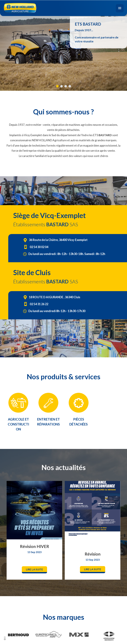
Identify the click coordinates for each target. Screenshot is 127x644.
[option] (35, 530)
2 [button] (5, 639)
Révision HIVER (35, 546)
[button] (34, 570)
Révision (93, 554)
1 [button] (5, 637)
